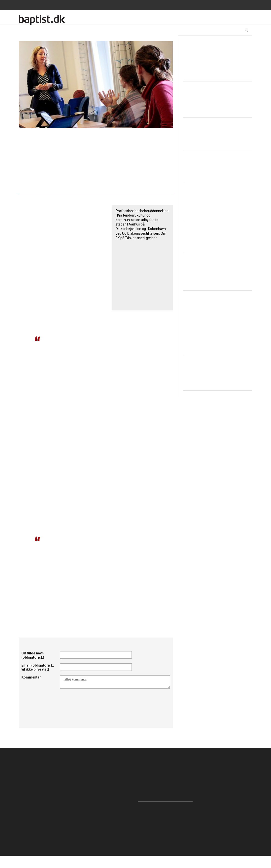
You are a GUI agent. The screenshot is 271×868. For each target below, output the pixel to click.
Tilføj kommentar (115, 682)
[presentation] (98, 701)
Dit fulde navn (33, 655)
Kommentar (31, 677)
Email (38, 667)
